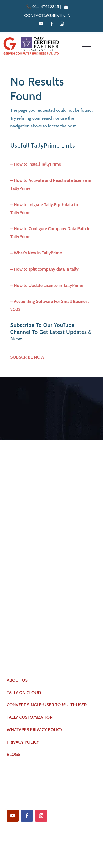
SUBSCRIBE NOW (28, 357)
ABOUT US (17, 680)
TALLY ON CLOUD (24, 693)
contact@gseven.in (47, 15)
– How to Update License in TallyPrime (47, 285)
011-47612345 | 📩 (47, 6)
